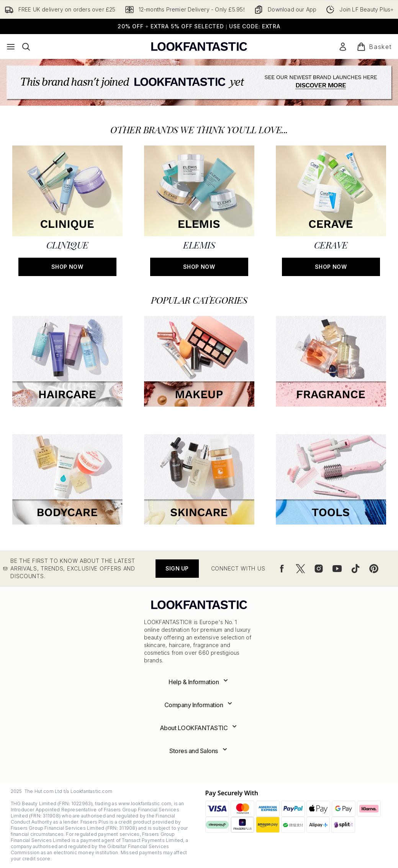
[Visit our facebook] (282, 569)
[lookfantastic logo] (199, 47)
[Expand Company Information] (199, 705)
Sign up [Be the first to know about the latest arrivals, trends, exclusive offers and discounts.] (177, 568)
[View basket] (374, 47)
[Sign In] (343, 47)
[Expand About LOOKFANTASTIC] (199, 728)
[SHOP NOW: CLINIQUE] (67, 210)
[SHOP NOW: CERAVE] (331, 210)
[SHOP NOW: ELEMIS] (199, 210)
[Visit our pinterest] (374, 569)
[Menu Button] (11, 47)
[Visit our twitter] (300, 569)
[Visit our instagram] (319, 569)
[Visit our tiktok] (355, 569)
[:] (67, 364)
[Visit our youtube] (337, 569)
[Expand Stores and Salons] (199, 751)
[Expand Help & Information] (199, 682)
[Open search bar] (26, 47)
